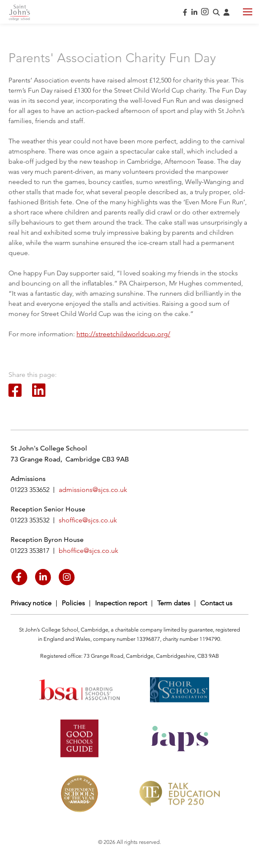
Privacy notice (31, 603)
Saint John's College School (19, 12)
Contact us (216, 603)
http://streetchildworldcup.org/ (123, 334)
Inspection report (121, 603)
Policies (73, 603)
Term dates (174, 603)
